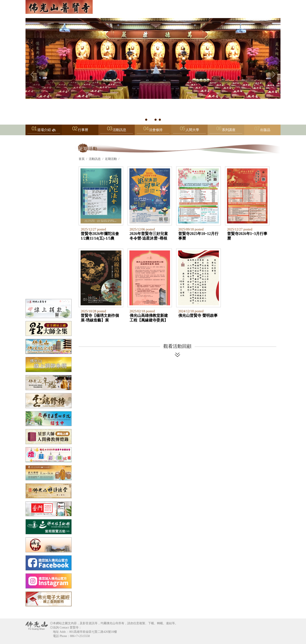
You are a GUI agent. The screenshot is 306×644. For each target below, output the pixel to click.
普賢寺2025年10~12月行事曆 (198, 236)
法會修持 (153, 131)
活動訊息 (116, 131)
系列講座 (226, 131)
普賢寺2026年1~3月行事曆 (247, 236)
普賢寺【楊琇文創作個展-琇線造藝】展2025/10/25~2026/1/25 (100, 318)
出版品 (265, 130)
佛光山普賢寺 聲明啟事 (198, 316)
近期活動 (111, 159)
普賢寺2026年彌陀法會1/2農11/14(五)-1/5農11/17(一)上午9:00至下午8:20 (100, 236)
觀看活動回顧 (177, 346)
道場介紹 (44, 131)
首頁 (82, 159)
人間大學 (189, 131)
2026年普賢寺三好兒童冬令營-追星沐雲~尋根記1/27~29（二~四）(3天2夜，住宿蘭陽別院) (149, 236)
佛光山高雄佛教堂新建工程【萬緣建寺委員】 (149, 318)
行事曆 (83, 130)
